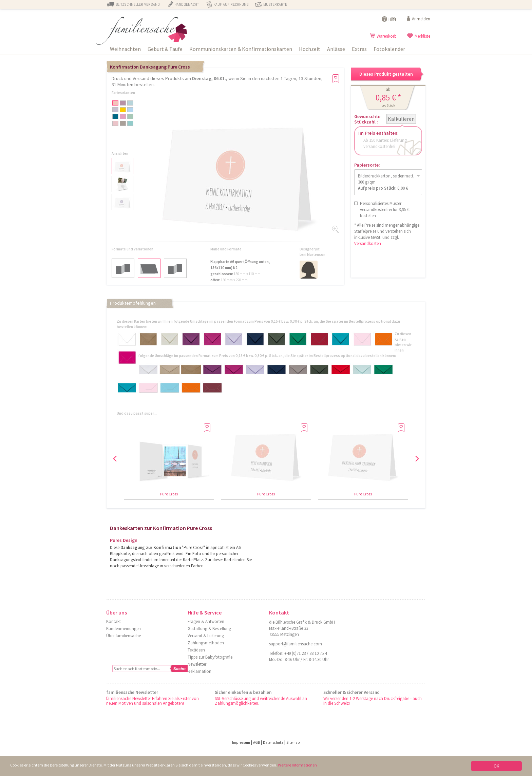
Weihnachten (125, 49)
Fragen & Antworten (206, 621)
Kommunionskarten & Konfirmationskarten (241, 49)
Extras (359, 49)
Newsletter (197, 664)
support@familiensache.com (296, 644)
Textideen (196, 650)
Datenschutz (273, 742)
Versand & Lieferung (206, 636)
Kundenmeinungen (123, 629)
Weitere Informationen (310, 766)
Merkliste (422, 36)
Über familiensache (123, 636)
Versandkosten (368, 243)
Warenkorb (387, 36)
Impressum (241, 742)
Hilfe (392, 19)
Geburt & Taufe (165, 49)
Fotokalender (389, 49)
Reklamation (199, 671)
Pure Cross (169, 494)
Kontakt (113, 621)
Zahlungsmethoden (206, 643)
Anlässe (336, 49)
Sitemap (293, 742)
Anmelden (421, 19)
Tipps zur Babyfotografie (210, 657)
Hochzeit (310, 49)
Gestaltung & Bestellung (209, 629)
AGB (256, 742)
